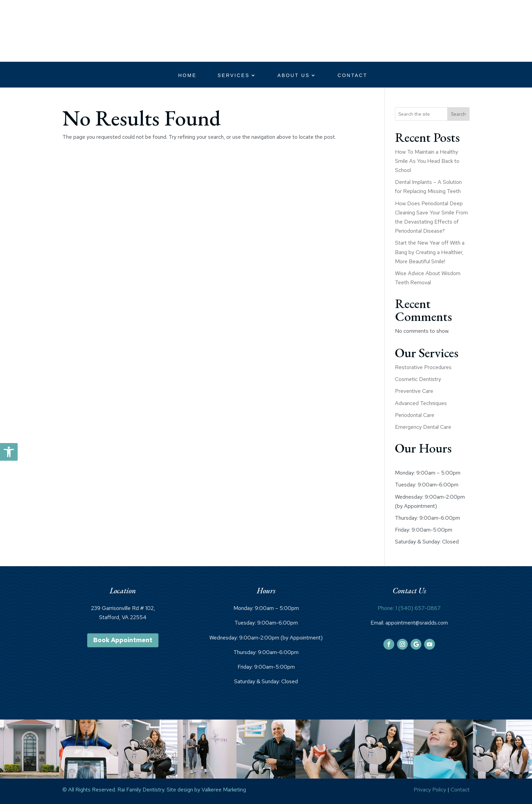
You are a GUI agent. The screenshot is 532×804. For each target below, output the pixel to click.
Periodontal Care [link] (415, 415)
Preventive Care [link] (414, 391)
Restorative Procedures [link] (423, 367)
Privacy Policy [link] (430, 790)
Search (458, 114)
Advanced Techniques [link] (421, 403)
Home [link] (187, 75)
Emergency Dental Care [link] (423, 427)
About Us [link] (294, 75)
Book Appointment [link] (123, 640)
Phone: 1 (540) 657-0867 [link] (409, 608)
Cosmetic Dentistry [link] (418, 379)
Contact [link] (353, 75)
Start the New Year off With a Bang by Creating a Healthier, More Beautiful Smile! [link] (430, 252)
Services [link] (234, 75)
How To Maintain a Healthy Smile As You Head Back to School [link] (427, 161)
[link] (9, 452)
